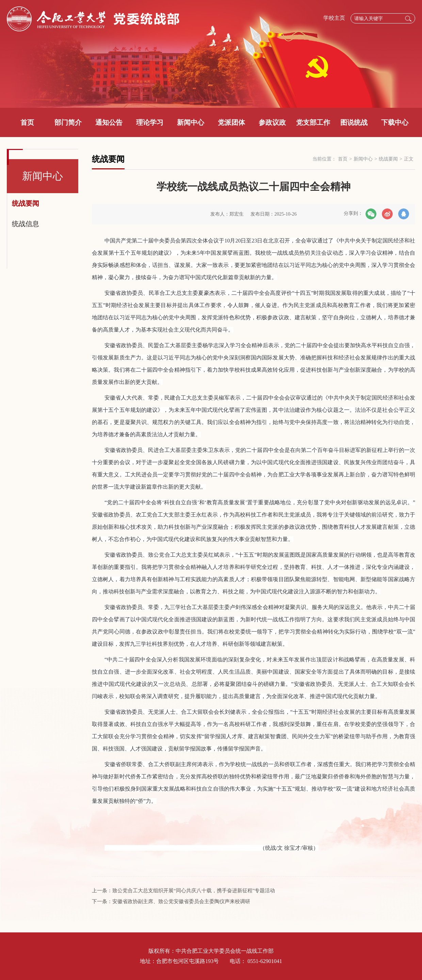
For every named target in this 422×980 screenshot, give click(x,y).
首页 (27, 122)
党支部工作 (313, 122)
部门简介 (68, 122)
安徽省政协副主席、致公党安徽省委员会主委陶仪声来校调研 (181, 901)
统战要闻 (26, 203)
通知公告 (109, 122)
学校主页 (334, 18)
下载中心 (395, 122)
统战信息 (26, 224)
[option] (211, 54)
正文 (409, 159)
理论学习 (150, 122)
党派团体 (231, 122)
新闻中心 (191, 122)
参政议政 (272, 122)
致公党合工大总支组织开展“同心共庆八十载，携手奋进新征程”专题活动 (194, 891)
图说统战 (354, 122)
